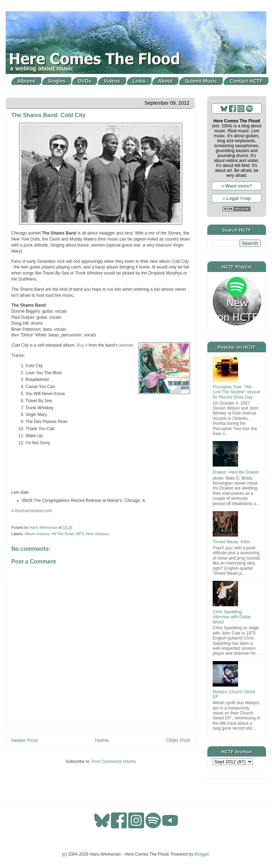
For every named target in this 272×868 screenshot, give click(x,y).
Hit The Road (62, 534)
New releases (97, 534)
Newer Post (24, 740)
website (126, 345)
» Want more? (237, 186)
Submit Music (201, 81)
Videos (112, 81)
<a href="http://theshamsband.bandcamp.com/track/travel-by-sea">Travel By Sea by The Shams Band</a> (101, 468)
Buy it (82, 345)
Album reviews (37, 534)
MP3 (80, 534)
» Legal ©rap (237, 198)
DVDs (85, 81)
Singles (57, 81)
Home (102, 740)
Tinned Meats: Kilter (231, 542)
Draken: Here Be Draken (236, 472)
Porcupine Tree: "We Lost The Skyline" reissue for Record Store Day (236, 392)
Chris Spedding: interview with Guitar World (232, 617)
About (165, 81)
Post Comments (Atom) (114, 762)
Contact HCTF (246, 81)
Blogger (202, 854)
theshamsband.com (33, 511)
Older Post (178, 740)
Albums (26, 81)
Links (139, 81)
